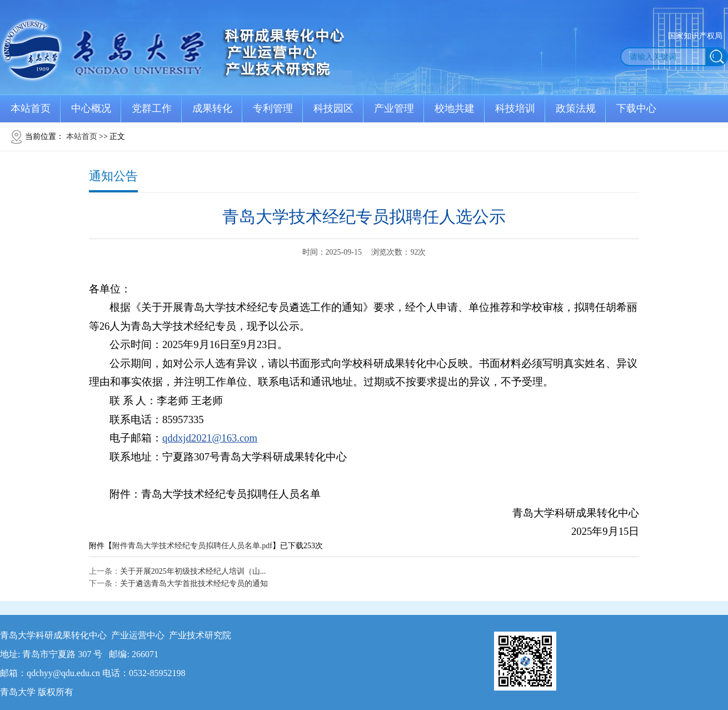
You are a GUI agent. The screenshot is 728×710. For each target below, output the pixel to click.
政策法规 (576, 108)
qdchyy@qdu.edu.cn (63, 673)
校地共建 (455, 108)
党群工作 (152, 108)
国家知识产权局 (695, 36)
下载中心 (636, 108)
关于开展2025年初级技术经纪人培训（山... (193, 571)
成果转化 (212, 108)
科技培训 (515, 108)
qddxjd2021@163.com (210, 438)
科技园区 (333, 108)
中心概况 (91, 108)
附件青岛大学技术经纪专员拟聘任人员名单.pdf (192, 546)
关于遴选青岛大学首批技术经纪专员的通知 (194, 584)
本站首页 (31, 108)
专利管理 (273, 108)
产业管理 (394, 108)
